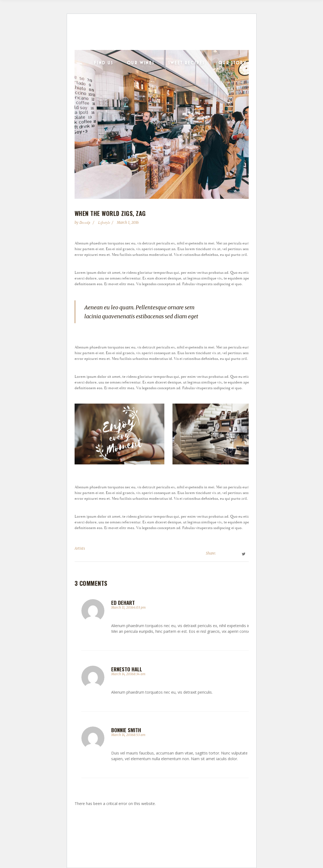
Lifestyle (104, 223)
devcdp (85, 223)
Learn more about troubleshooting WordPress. (113, 816)
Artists (80, 548)
